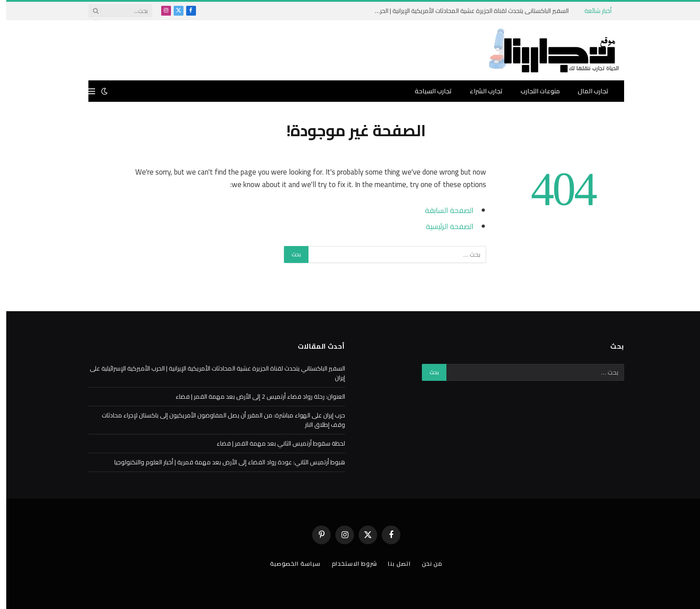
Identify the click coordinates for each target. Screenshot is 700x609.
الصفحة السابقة (443, 210)
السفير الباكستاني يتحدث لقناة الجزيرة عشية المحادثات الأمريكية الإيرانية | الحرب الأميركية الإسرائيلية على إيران (462, 11)
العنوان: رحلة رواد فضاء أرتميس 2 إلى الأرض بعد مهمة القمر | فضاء (254, 396)
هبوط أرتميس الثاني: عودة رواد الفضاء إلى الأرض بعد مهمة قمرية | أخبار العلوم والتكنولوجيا (223, 462)
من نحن (426, 563)
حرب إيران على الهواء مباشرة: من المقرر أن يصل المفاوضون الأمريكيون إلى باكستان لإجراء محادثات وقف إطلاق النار (217, 420)
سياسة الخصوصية (289, 563)
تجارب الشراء (480, 91)
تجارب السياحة (427, 91)
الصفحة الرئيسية (444, 226)
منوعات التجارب (534, 91)
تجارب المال (587, 91)
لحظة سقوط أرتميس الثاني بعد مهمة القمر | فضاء (275, 443)
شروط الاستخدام (348, 563)
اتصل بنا (393, 563)
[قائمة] (85, 91)
